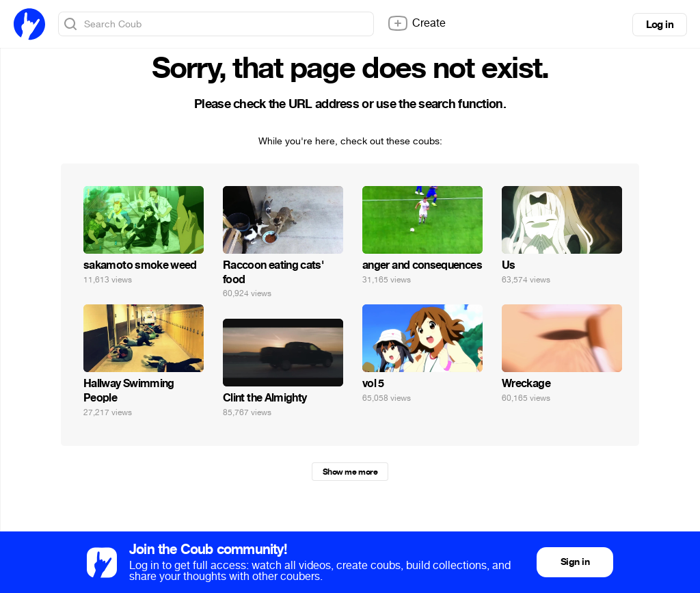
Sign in (575, 562)
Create (416, 23)
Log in (660, 25)
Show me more (350, 472)
